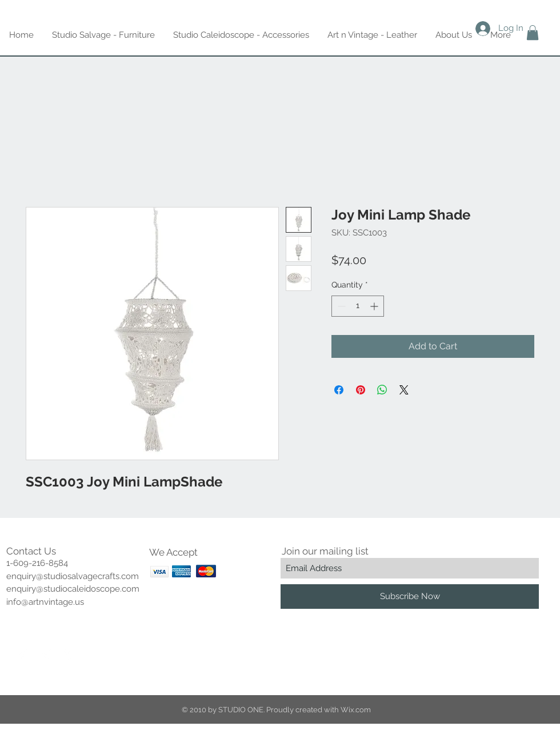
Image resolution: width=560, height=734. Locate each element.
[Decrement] (340, 306)
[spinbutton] (358, 306)
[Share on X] (404, 390)
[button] (533, 33)
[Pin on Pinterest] (361, 390)
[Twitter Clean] (47, 655)
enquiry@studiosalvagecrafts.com (73, 576)
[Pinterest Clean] (70, 655)
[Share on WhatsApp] (382, 390)
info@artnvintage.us (45, 602)
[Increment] (375, 306)
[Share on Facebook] (339, 390)
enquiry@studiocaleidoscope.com (73, 589)
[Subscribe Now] (410, 597)
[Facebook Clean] (24, 655)
